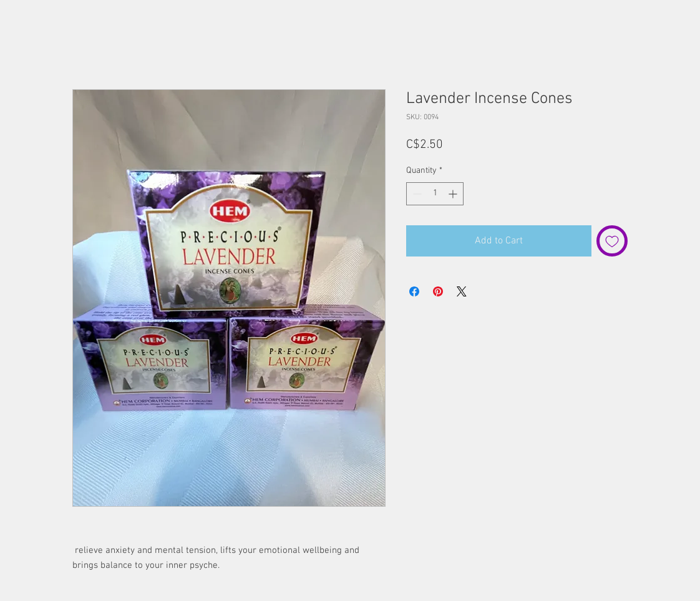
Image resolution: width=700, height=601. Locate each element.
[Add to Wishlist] (612, 241)
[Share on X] (462, 291)
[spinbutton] (435, 194)
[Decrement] (416, 194)
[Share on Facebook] (414, 291)
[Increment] (454, 194)
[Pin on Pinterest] (438, 291)
